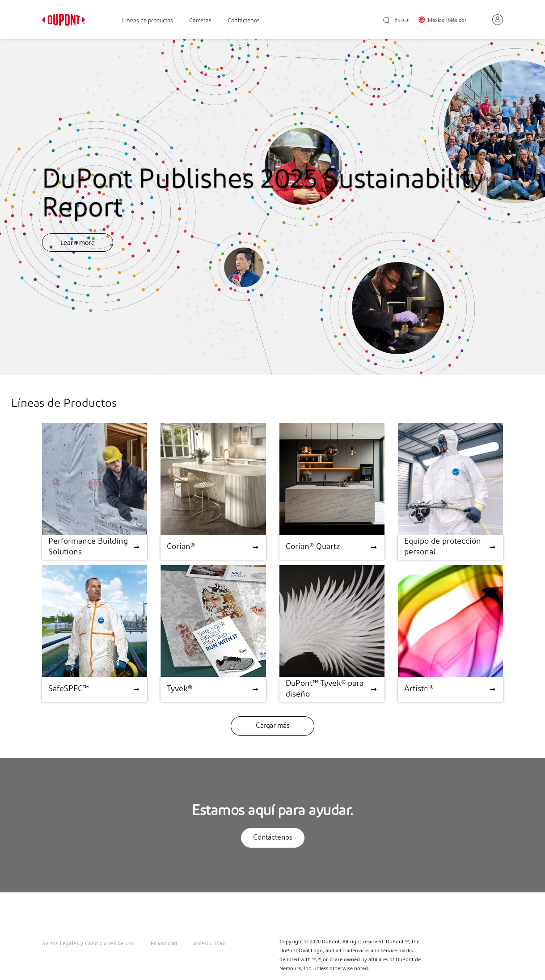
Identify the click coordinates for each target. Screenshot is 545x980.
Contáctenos (244, 21)
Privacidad (164, 943)
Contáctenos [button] (273, 838)
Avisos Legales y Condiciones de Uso (89, 943)
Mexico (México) (447, 21)
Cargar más (272, 726)
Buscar (397, 21)
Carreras (200, 21)
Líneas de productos (148, 21)
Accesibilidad (210, 943)
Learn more (78, 243)
